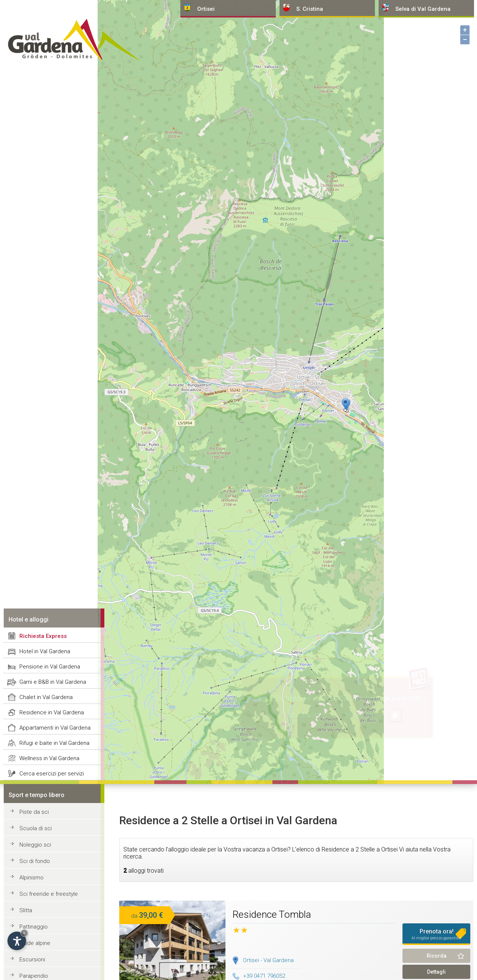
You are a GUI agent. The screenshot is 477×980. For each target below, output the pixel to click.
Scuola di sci (36, 828)
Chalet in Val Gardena (46, 697)
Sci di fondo (35, 861)
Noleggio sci (35, 845)
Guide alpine (35, 943)
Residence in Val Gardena (52, 712)
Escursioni (32, 960)
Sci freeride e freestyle (49, 894)
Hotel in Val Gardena (45, 651)
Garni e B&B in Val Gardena (53, 682)
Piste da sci (34, 812)
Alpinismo (31, 878)
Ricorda (437, 956)
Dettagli (436, 972)
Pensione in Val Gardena (50, 667)
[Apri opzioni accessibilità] (17, 941)
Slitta (26, 910)
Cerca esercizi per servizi (52, 774)
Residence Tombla (272, 914)
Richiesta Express (43, 636)
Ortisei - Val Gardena (268, 960)
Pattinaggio (34, 927)
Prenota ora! (436, 934)
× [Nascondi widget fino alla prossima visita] (24, 933)
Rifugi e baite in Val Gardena (54, 743)
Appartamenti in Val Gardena (55, 728)
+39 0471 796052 (259, 976)
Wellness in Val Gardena (49, 758)
